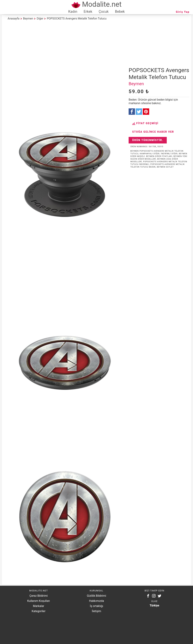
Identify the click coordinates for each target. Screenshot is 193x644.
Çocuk (104, 12)
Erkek (88, 12)
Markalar (39, 606)
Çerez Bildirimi (38, 596)
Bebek (120, 12)
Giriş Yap (183, 12)
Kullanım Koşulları (38, 601)
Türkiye (155, 605)
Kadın (73, 12)
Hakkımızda (96, 601)
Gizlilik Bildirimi (96, 596)
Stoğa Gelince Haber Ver (153, 132)
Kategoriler (38, 611)
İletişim (96, 611)
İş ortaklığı (96, 606)
